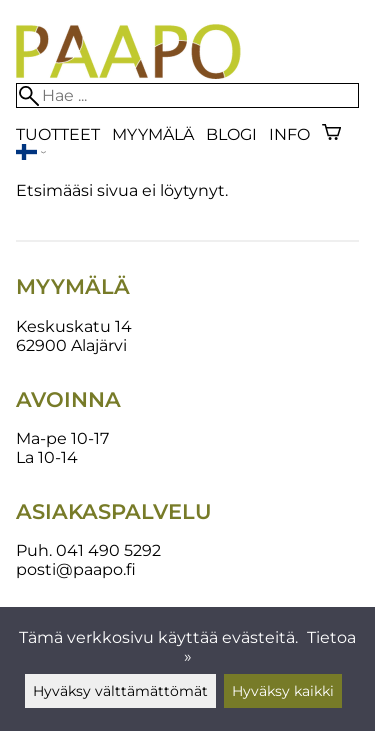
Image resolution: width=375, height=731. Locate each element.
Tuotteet (58, 134)
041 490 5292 (108, 550)
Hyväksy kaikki (283, 691)
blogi (231, 134)
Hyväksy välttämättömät (120, 691)
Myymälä (153, 134)
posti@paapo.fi (76, 569)
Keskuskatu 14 (74, 326)
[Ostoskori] (331, 134)
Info (289, 134)
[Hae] (187, 95)
